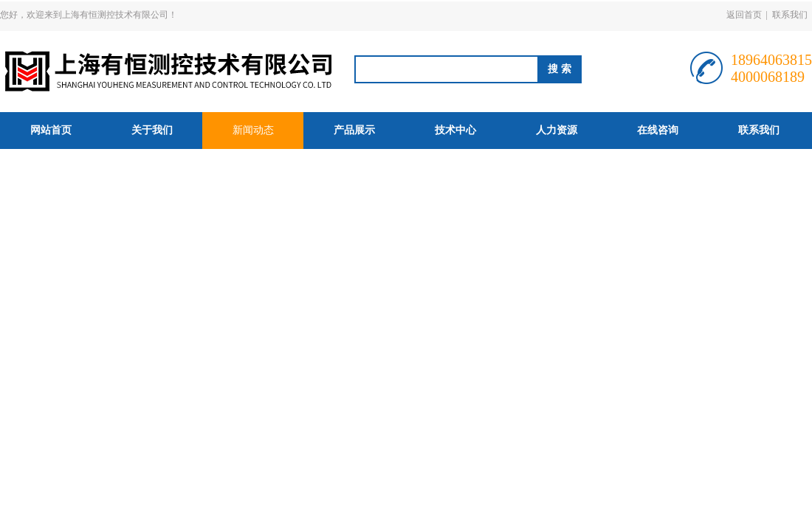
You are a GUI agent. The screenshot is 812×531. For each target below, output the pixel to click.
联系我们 (790, 15)
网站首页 (51, 130)
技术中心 (455, 130)
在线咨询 (658, 130)
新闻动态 (253, 130)
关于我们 (152, 130)
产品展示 (354, 130)
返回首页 (744, 15)
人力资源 (557, 130)
